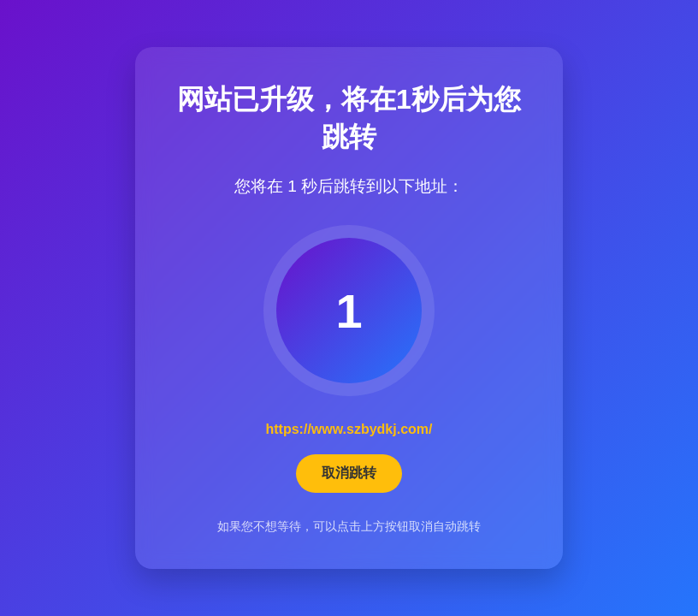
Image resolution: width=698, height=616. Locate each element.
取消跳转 (349, 473)
